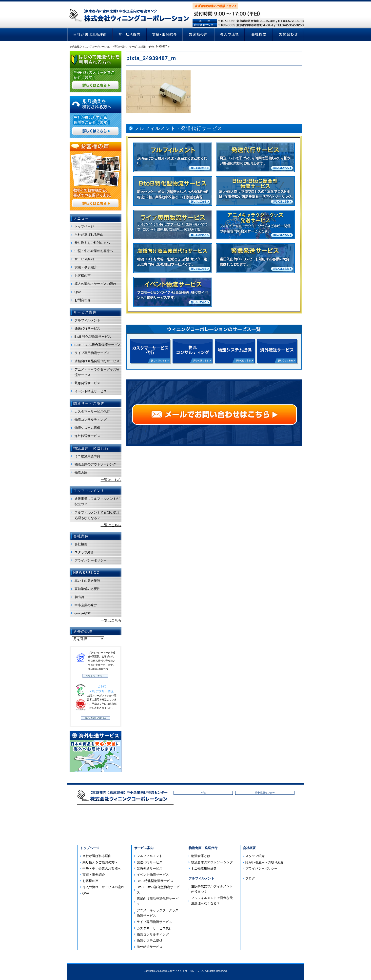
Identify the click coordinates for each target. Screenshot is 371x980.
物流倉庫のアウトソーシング (95, 464)
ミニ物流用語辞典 (87, 456)
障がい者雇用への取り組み (265, 862)
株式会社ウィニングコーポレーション (183, 971)
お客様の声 (83, 276)
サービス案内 (84, 259)
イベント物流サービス (91, 391)
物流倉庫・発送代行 (203, 848)
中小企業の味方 (86, 605)
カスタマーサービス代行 (92, 411)
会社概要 (81, 544)
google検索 (83, 613)
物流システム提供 (87, 428)
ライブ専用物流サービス (92, 353)
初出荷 (79, 597)
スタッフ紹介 (84, 552)
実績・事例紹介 (86, 267)
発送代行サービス (87, 328)
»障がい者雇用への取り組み (96, 718)
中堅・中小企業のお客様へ (94, 251)
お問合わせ (83, 300)
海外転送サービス (87, 436)
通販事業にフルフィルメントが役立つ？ (97, 501)
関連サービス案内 (89, 403)
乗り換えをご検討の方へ (92, 243)
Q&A (78, 292)
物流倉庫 (81, 472)
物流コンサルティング (91, 420)
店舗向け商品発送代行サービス (97, 361)
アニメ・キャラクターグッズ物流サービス (97, 372)
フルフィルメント (87, 320)
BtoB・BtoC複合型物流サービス (98, 345)
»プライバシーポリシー (96, 676)
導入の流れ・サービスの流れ (95, 284)
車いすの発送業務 (87, 581)
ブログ (250, 878)
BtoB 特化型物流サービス (93, 337)
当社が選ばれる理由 (89, 235)
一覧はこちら (111, 480)
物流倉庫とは (201, 856)
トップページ (84, 226)
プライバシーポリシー (91, 560)
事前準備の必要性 (87, 589)
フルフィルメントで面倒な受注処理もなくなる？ (97, 515)
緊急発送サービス (87, 383)
